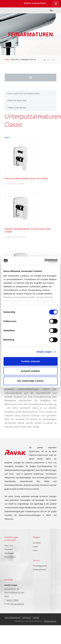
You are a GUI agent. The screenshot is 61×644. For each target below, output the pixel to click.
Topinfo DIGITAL (50, 621)
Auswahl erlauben (30, 371)
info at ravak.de (17, 604)
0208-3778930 (13, 600)
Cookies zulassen (31, 361)
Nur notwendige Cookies (31, 381)
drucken (51, 60)
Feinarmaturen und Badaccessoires (35, 60)
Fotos (35, 550)
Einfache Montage (17, 101)
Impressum (27, 617)
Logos (35, 546)
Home (7, 60)
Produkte (15, 60)
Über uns (9, 546)
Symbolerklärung (17, 108)
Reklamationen (39, 569)
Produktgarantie (40, 566)
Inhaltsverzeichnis (12, 617)
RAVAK (11, 4)
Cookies (36, 617)
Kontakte (37, 543)
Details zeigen (44, 352)
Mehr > (8, 137)
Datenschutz (10, 557)
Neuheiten (9, 553)
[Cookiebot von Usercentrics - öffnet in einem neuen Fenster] (44, 261)
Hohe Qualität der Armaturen (23, 94)
